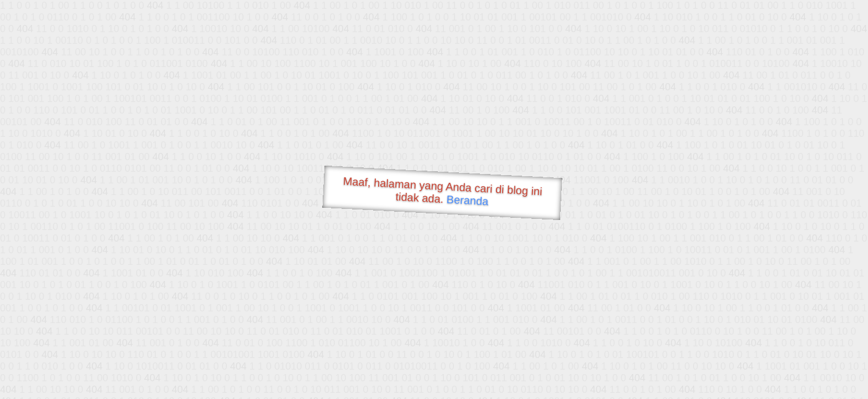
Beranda (467, 200)
